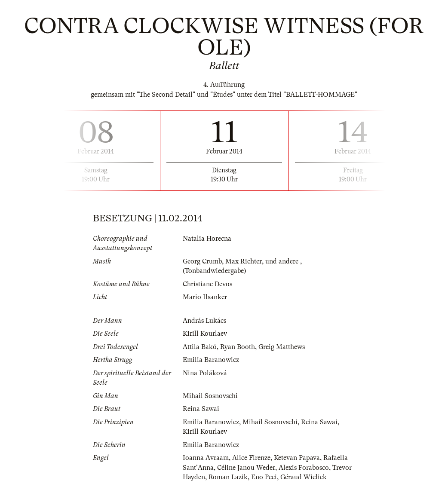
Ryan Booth (238, 347)
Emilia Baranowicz (211, 360)
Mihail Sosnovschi (210, 396)
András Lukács (205, 321)
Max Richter (244, 261)
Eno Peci (264, 477)
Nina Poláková (205, 373)
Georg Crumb (202, 261)
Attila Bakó (200, 347)
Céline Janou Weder (246, 468)
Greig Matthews (282, 347)
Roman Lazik (228, 477)
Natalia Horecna (207, 239)
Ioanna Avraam (206, 458)
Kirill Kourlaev (205, 334)
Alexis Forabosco (304, 468)
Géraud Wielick (304, 477)
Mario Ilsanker (205, 297)
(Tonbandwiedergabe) (214, 271)
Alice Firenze (251, 458)
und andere (283, 261)
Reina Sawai (201, 409)
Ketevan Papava (297, 458)
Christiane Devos (207, 284)
